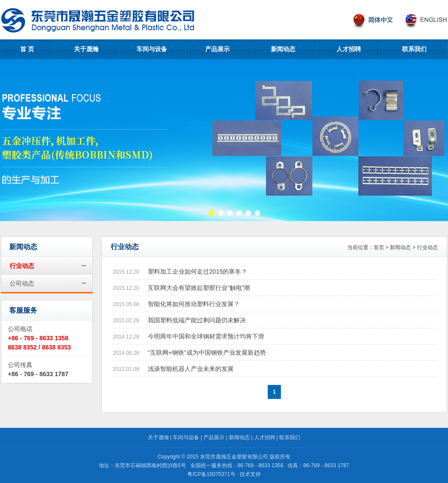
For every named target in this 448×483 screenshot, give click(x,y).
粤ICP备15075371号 (211, 474)
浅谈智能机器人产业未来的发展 (191, 369)
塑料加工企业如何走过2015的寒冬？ (198, 271)
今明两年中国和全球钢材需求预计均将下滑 (206, 336)
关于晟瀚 (86, 49)
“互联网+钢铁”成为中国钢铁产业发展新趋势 (207, 353)
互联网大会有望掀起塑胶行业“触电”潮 (199, 288)
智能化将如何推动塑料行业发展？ (194, 304)
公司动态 (22, 283)
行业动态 (22, 266)
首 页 (27, 49)
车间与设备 (152, 49)
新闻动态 (283, 49)
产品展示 (217, 49)
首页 (379, 247)
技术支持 (250, 474)
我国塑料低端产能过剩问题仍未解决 (197, 320)
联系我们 (414, 49)
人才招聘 (349, 49)
